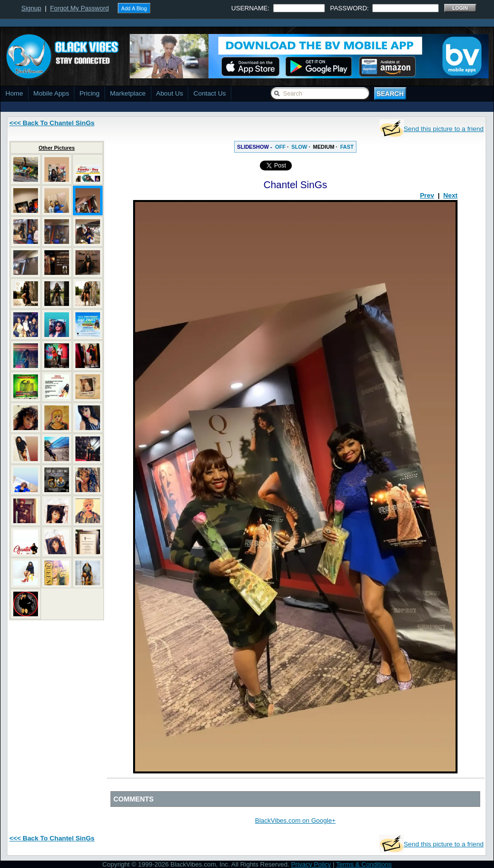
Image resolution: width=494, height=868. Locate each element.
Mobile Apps (52, 93)
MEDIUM (324, 147)
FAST (347, 147)
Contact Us (210, 93)
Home (14, 93)
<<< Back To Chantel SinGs (52, 123)
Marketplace (128, 93)
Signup (31, 8)
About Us (170, 93)
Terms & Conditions (364, 864)
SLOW (299, 147)
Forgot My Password (80, 8)
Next (450, 195)
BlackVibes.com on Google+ (295, 820)
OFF (280, 147)
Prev (427, 195)
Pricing (89, 93)
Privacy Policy (311, 864)
